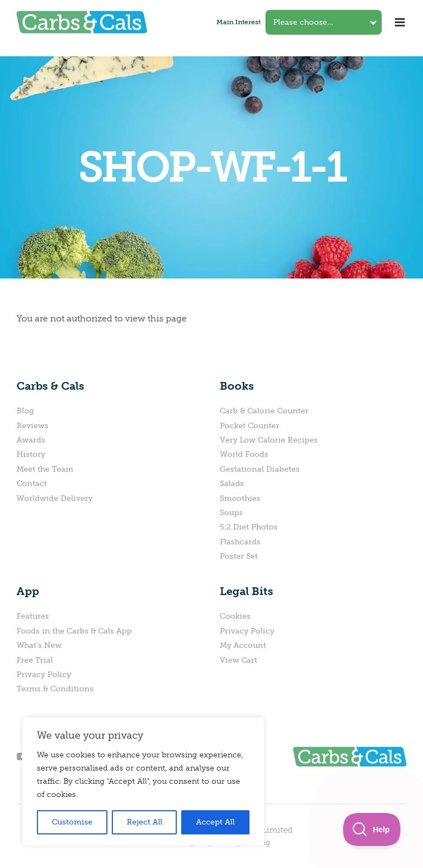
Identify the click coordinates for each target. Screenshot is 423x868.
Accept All (215, 822)
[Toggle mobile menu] (401, 22)
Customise (72, 822)
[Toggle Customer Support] (372, 829)
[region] (143, 782)
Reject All (145, 822)
